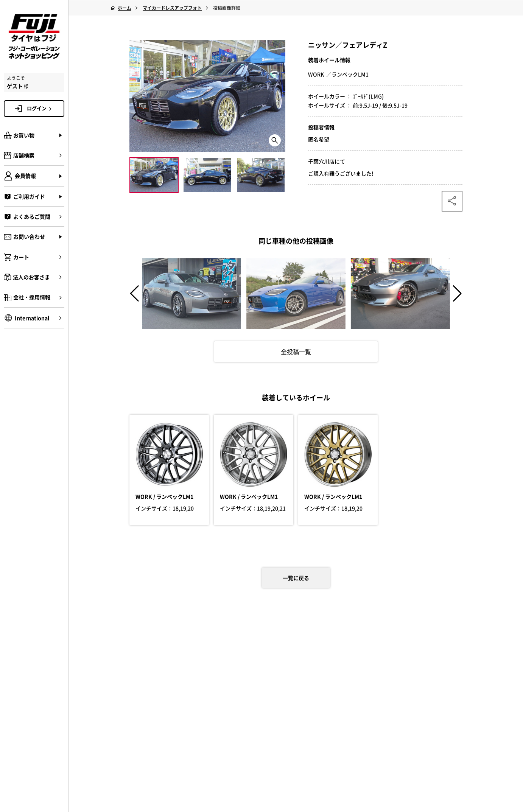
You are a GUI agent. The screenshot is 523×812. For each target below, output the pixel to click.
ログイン (40, 108)
